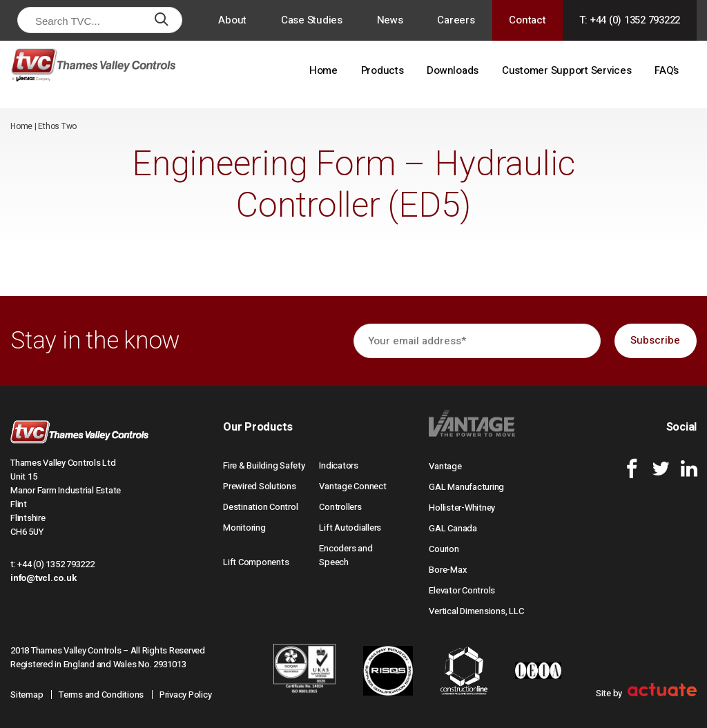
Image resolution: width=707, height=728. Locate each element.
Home (323, 70)
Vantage (445, 466)
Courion (444, 549)
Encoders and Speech (346, 555)
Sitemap (27, 695)
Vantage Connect (352, 486)
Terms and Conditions (101, 695)
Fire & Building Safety (264, 465)
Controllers (340, 507)
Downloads (453, 70)
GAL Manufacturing (466, 487)
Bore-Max (448, 570)
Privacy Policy (186, 695)
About (232, 20)
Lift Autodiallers (350, 528)
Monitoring (244, 528)
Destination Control (260, 507)
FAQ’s (667, 70)
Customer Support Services (567, 70)
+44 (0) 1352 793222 (56, 564)
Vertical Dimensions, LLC (476, 611)
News (390, 20)
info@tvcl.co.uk (43, 578)
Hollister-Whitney (462, 508)
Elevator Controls (462, 590)
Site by (646, 693)
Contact (527, 20)
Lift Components (256, 562)
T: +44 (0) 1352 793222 (630, 20)
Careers (456, 20)
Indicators (339, 465)
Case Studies (312, 20)
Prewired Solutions (260, 486)
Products (382, 70)
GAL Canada (453, 528)
